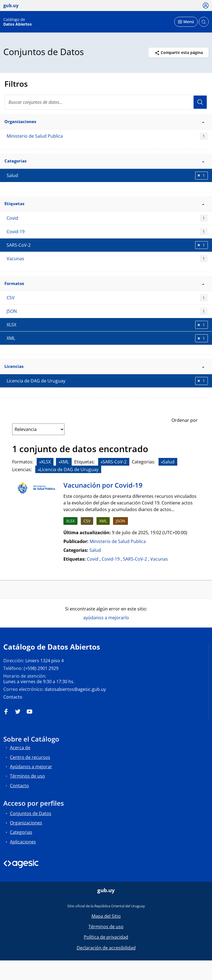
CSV (107, 298)
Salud (95, 550)
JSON (107, 311)
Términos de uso (27, 776)
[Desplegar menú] (186, 22)
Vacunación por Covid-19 (103, 485)
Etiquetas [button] (104, 203)
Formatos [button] (104, 283)
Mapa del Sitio (106, 916)
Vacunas (107, 259)
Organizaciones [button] (104, 121)
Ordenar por (185, 420)
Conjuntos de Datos (31, 813)
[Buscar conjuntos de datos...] (106, 102)
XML (103, 521)
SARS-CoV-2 (135, 559)
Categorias (21, 832)
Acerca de (20, 748)
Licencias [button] (104, 366)
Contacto (13, 697)
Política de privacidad (106, 937)
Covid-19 (107, 232)
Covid (107, 218)
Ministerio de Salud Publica (107, 136)
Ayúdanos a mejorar (31, 767)
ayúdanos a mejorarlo (106, 618)
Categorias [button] (104, 161)
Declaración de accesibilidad (106, 948)
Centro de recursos (30, 757)
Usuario (200, 102)
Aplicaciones (23, 842)
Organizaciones (26, 823)
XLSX (70, 521)
